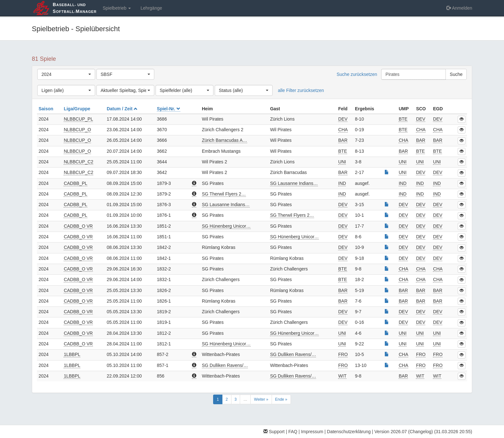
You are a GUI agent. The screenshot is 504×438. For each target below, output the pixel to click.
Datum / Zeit (122, 109)
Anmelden (459, 8)
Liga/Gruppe (77, 109)
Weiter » (261, 399)
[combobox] (66, 74)
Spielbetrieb (117, 8)
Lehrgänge (151, 8)
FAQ (293, 432)
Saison (47, 109)
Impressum (312, 432)
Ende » (281, 399)
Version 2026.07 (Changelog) (404, 432)
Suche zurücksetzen (357, 74)
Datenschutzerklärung (349, 432)
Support (274, 432)
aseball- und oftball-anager (75, 8)
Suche (456, 74)
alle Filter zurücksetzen (301, 90)
